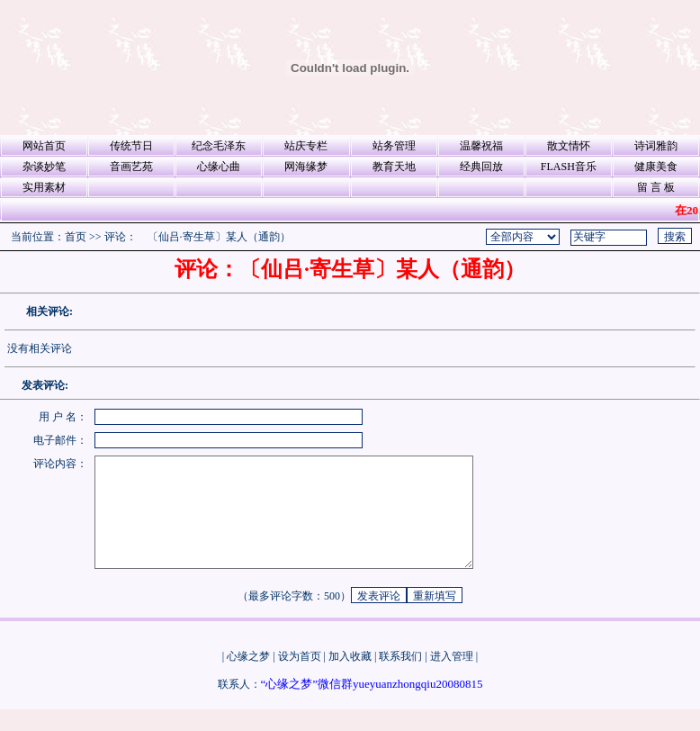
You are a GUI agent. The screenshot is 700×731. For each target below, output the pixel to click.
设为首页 (300, 678)
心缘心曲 (219, 167)
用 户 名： (63, 417)
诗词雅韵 (656, 146)
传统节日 (131, 146)
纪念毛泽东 (219, 146)
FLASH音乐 (569, 167)
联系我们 (400, 678)
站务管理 (394, 146)
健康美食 (656, 167)
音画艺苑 (131, 167)
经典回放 (481, 167)
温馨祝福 (481, 146)
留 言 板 (656, 187)
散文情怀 (569, 146)
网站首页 (44, 146)
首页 (76, 237)
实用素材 (44, 187)
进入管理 (452, 678)
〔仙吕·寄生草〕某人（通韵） (219, 237)
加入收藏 (350, 678)
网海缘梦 (306, 167)
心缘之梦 (248, 678)
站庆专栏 (306, 146)
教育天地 (394, 167)
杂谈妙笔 (44, 167)
